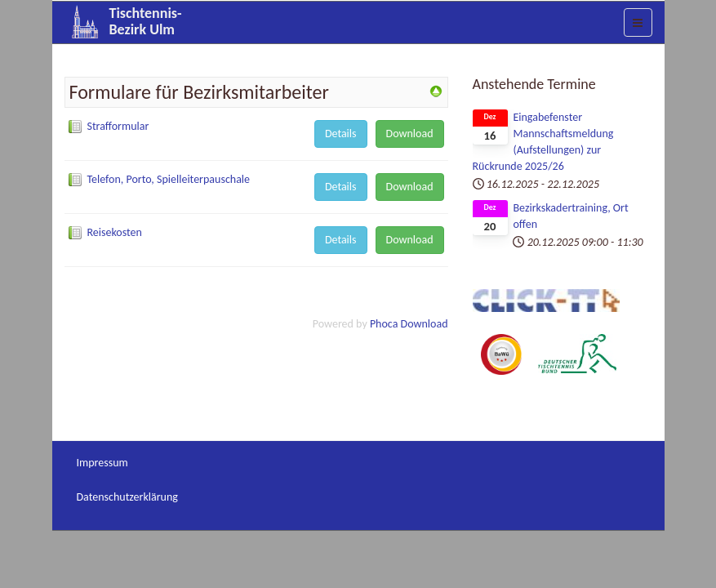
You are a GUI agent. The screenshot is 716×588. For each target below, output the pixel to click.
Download (410, 134)
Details (341, 134)
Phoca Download (409, 324)
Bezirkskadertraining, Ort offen (570, 216)
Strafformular (118, 126)
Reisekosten (115, 232)
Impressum (102, 463)
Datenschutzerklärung (127, 497)
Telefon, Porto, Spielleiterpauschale (169, 179)
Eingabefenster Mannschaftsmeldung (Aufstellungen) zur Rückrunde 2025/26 (543, 142)
